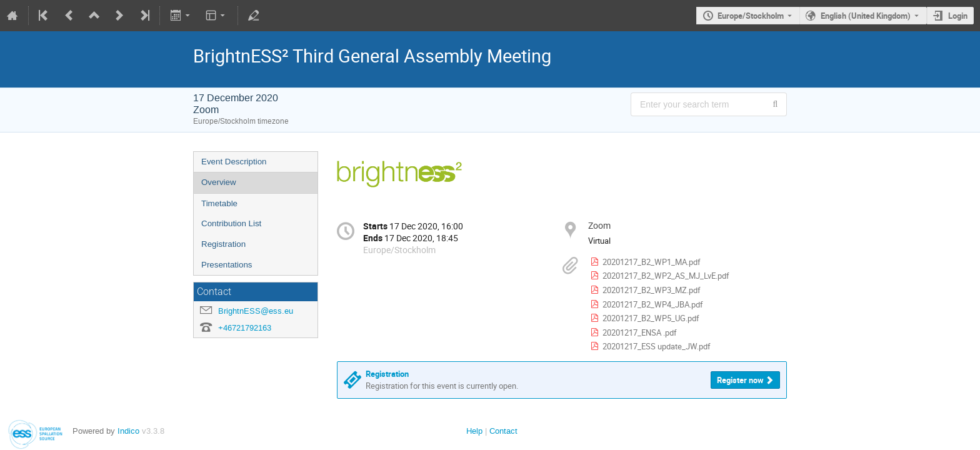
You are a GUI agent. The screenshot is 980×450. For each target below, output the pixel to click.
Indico (128, 431)
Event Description (234, 162)
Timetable (219, 203)
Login (958, 16)
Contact (503, 431)
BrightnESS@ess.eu (256, 311)
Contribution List (231, 223)
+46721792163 (245, 328)
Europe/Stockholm (751, 16)
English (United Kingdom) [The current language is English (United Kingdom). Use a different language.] (866, 16)
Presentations (227, 265)
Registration (223, 244)
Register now (740, 380)
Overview (219, 182)
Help (474, 431)
